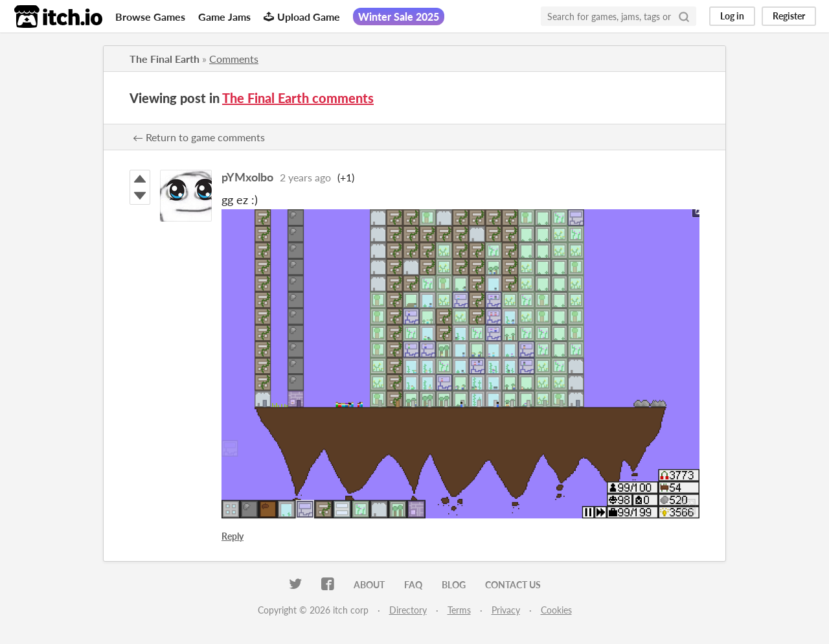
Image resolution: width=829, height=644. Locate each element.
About (369, 585)
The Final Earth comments (298, 98)
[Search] (684, 16)
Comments (234, 59)
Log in (732, 16)
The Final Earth (165, 59)
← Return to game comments (199, 137)
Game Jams (224, 17)
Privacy (506, 610)
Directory (408, 610)
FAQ (413, 585)
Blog (454, 585)
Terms (459, 610)
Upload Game (302, 17)
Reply (233, 536)
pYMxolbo (247, 177)
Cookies (556, 610)
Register (789, 16)
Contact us (513, 585)
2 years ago (305, 177)
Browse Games (150, 17)
